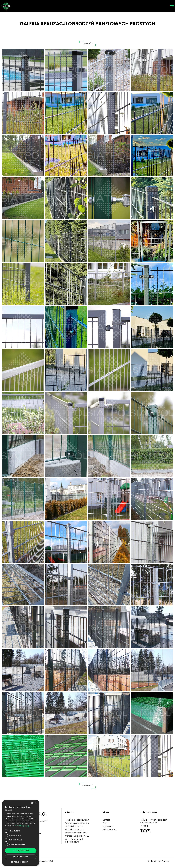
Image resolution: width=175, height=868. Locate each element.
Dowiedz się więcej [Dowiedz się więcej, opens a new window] (22, 826)
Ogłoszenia (108, 826)
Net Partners (164, 861)
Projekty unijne (109, 830)
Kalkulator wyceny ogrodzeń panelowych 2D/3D (154, 821)
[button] (21, 862)
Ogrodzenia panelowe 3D (77, 836)
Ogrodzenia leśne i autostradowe (74, 841)
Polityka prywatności (43, 861)
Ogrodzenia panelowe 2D (77, 833)
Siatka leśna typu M (74, 830)
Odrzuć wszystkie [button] (21, 857)
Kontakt (106, 820)
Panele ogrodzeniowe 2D (77, 820)
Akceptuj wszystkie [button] (21, 851)
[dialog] (21, 833)
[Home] (6, 6)
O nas (105, 823)
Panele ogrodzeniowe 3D (77, 823)
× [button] (36, 803)
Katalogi (144, 826)
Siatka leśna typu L (74, 826)
